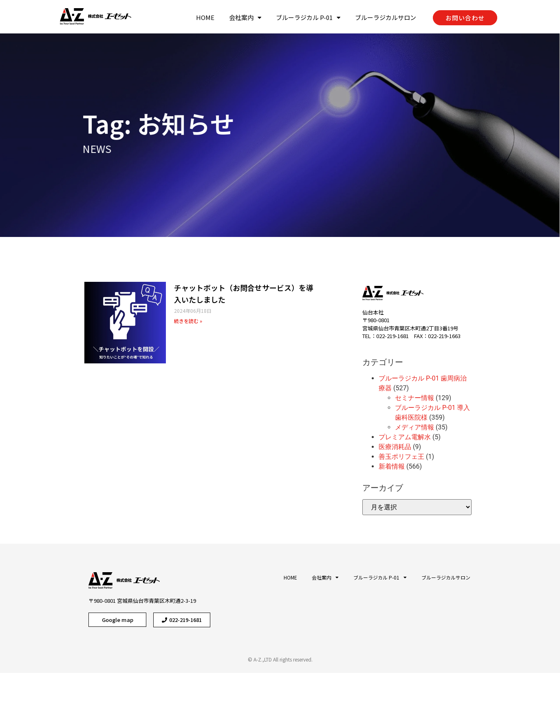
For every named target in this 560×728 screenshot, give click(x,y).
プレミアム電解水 (405, 437)
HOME (205, 17)
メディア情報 (414, 427)
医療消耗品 (395, 447)
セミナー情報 (414, 398)
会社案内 (245, 18)
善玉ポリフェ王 (401, 457)
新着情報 (392, 466)
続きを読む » (188, 321)
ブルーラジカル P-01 (308, 18)
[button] (465, 18)
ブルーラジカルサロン (386, 17)
